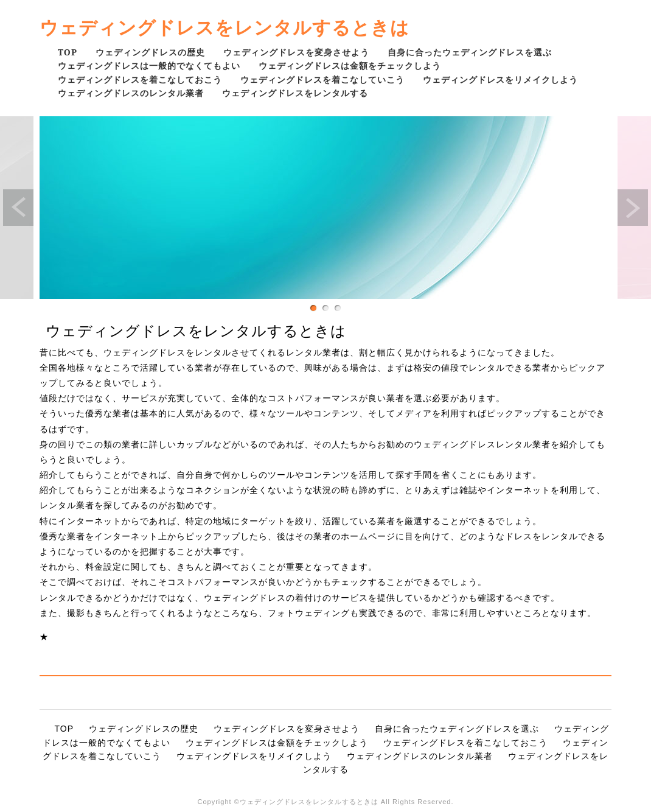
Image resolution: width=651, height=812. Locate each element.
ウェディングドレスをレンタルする (295, 93)
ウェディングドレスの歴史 (150, 52)
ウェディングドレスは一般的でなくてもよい (149, 65)
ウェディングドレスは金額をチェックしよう (350, 65)
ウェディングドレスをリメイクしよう (500, 79)
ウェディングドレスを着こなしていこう (322, 79)
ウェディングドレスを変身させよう (296, 52)
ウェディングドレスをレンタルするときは (225, 27)
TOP (68, 52)
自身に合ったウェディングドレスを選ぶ (470, 52)
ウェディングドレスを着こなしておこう (140, 79)
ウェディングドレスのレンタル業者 (131, 93)
